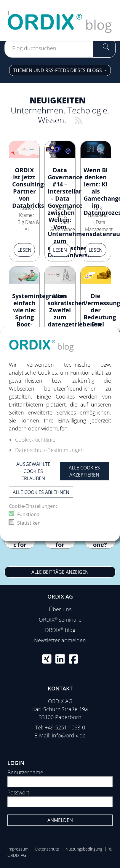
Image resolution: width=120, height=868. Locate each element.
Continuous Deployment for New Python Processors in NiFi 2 (60, 548)
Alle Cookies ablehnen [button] (41, 492)
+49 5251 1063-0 (65, 727)
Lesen (24, 250)
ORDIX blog (60, 630)
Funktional (29, 514)
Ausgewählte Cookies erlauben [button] (33, 471)
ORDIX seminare (60, 620)
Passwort (18, 792)
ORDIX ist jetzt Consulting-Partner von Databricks (29, 188)
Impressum (18, 849)
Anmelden (60, 820)
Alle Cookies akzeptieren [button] (84, 471)
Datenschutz (47, 849)
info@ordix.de (69, 735)
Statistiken (29, 523)
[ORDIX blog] (60, 20)
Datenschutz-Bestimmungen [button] (49, 450)
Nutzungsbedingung (84, 849)
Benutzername (25, 772)
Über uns (60, 609)
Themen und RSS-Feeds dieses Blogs (58, 70)
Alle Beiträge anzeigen (60, 572)
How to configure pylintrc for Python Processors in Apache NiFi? (20, 548)
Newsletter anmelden (60, 640)
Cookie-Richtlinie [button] (35, 440)
